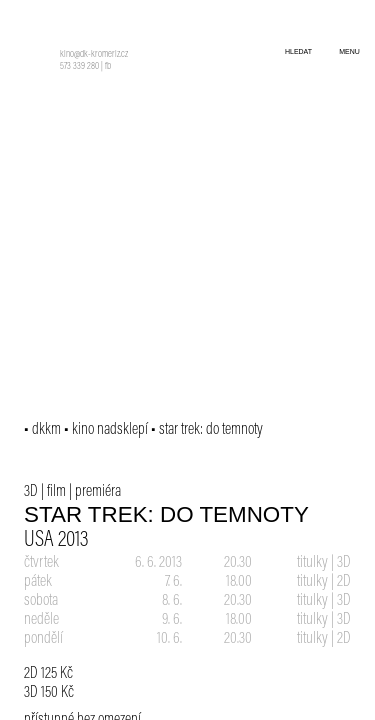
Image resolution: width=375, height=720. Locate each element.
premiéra (98, 492)
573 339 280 (79, 67)
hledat (298, 51)
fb (108, 67)
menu (349, 51)
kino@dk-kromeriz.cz (94, 55)
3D (31, 492)
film (56, 492)
